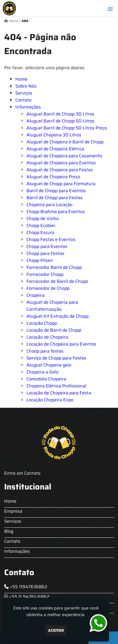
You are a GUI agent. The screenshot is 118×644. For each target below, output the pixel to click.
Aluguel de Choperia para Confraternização (52, 306)
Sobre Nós (26, 86)
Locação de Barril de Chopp (54, 330)
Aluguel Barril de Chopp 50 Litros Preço (67, 128)
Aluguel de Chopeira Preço (53, 177)
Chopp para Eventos (47, 246)
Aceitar (56, 630)
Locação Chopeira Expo (50, 400)
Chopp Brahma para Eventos (56, 212)
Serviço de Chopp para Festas (56, 358)
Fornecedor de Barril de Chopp (57, 281)
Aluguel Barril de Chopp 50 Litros (60, 121)
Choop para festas (45, 351)
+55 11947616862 (26, 587)
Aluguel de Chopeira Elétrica (55, 149)
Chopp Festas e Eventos (51, 239)
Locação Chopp (42, 323)
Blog (9, 531)
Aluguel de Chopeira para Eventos (61, 163)
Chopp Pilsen (40, 260)
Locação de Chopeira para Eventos (61, 344)
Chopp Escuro (40, 232)
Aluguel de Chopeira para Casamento (64, 156)
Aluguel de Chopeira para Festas (60, 170)
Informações (28, 107)
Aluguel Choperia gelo (49, 365)
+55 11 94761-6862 (27, 597)
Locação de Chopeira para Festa (59, 393)
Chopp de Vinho (43, 219)
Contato (23, 100)
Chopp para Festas (45, 253)
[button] (110, 9)
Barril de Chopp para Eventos (56, 191)
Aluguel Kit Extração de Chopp (57, 316)
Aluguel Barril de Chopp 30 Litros (60, 114)
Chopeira (35, 295)
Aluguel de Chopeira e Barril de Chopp (65, 142)
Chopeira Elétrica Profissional (56, 386)
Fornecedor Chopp (45, 274)
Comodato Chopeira (46, 379)
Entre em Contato (22, 473)
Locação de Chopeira (47, 337)
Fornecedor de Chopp (48, 288)
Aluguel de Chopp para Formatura (61, 184)
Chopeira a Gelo (42, 372)
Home (21, 79)
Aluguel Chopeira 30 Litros (54, 135)
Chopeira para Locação (49, 205)
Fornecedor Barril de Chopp (54, 267)
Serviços (24, 93)
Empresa (13, 511)
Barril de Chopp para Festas (55, 198)
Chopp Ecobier (41, 225)
